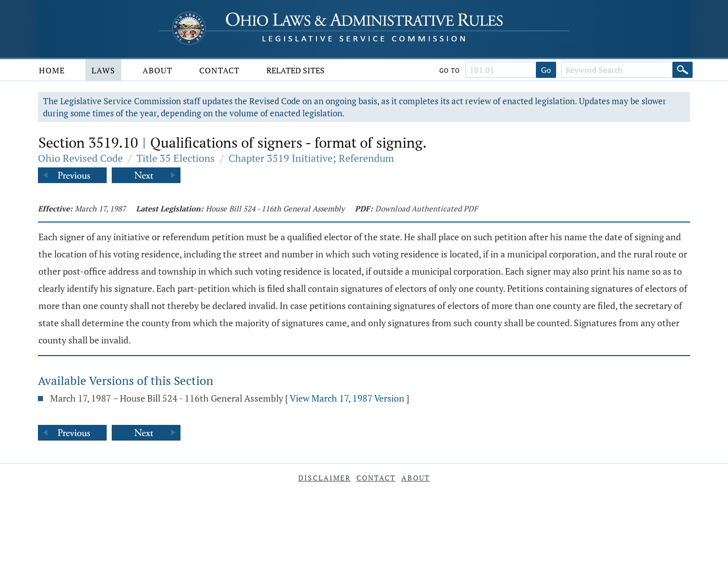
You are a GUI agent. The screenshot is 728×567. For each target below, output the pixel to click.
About (157, 70)
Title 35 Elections (176, 158)
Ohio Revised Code (80, 158)
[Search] (682, 70)
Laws (103, 70)
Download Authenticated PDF (426, 208)
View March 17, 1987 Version (347, 398)
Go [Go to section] (546, 70)
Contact (219, 70)
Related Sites (295, 70)
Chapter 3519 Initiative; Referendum (311, 158)
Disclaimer (325, 478)
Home (52, 70)
